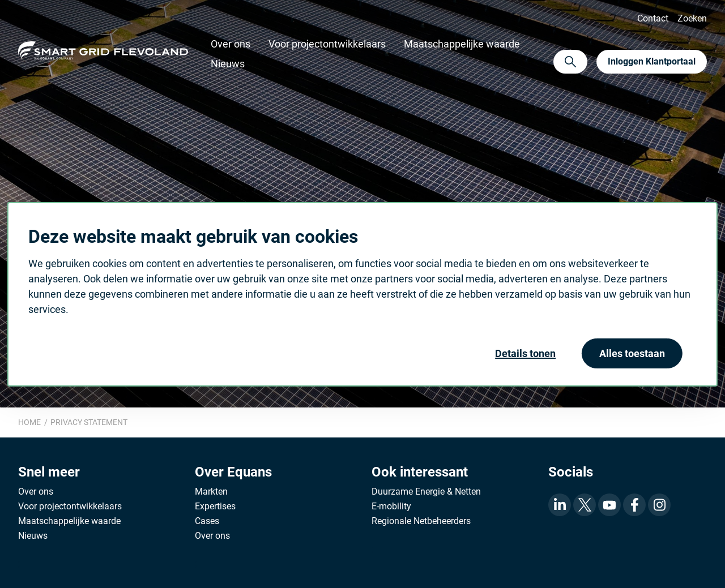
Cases (207, 521)
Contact (653, 18)
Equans (103, 53)
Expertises (215, 506)
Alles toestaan (632, 353)
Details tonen (525, 353)
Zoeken (692, 18)
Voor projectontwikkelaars (327, 44)
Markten (211, 492)
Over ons (231, 44)
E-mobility (391, 506)
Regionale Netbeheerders (421, 521)
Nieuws (228, 64)
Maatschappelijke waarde (462, 44)
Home (29, 422)
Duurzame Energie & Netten (426, 492)
